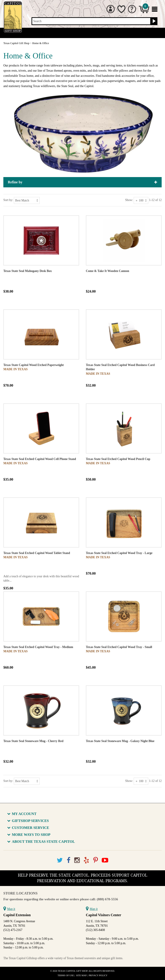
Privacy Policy (98, 975)
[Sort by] (27, 200)
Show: (129, 200)
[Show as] (141, 200)
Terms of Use (66, 975)
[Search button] (153, 21)
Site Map (81, 975)
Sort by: (8, 200)
